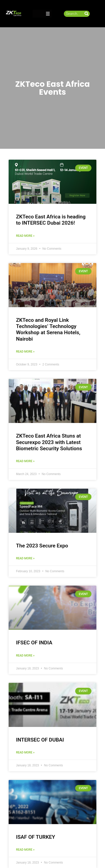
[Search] (87, 14)
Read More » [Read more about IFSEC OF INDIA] (25, 656)
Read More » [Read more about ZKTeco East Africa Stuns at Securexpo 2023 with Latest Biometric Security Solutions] (25, 461)
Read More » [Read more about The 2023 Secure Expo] (25, 558)
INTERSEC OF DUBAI (40, 740)
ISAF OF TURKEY (35, 837)
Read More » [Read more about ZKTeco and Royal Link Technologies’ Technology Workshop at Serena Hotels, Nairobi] (25, 352)
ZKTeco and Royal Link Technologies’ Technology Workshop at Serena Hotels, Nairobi (48, 329)
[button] (48, 14)
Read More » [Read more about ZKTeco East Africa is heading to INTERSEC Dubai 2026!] (25, 236)
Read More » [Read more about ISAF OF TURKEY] (25, 850)
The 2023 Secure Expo (42, 546)
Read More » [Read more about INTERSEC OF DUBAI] (25, 752)
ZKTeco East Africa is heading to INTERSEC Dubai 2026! (51, 220)
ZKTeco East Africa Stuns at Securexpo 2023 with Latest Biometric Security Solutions (49, 442)
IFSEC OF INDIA (34, 643)
